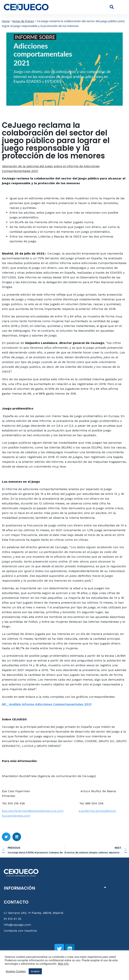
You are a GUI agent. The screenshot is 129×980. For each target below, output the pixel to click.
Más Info (63, 964)
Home (6, 21)
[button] (122, 7)
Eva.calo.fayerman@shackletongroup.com (33, 811)
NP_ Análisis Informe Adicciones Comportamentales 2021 (47, 704)
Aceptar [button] (35, 971)
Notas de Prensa (23, 21)
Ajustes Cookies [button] (16, 971)
